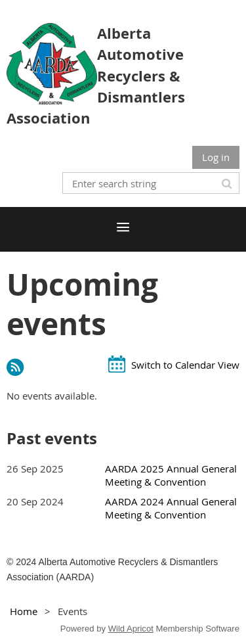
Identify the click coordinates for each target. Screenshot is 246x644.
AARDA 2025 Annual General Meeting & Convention (171, 475)
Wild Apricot (131, 629)
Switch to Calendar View (185, 365)
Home (24, 611)
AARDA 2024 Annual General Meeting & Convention (171, 508)
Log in (216, 157)
